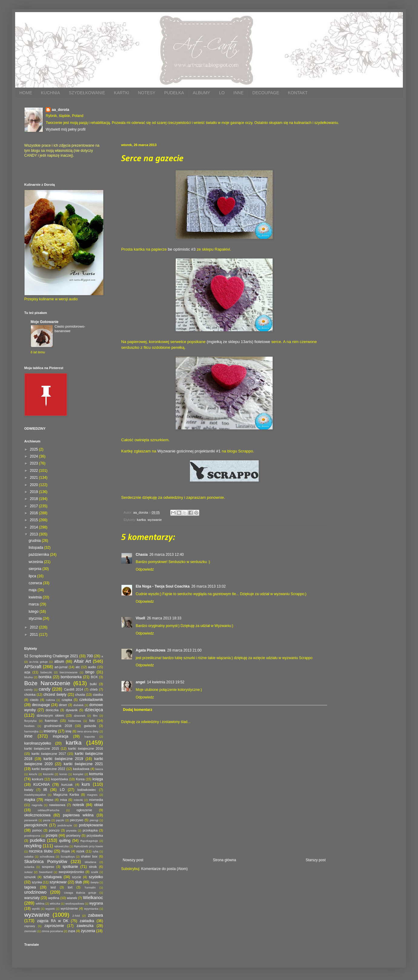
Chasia (142, 555)
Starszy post (316, 860)
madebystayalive (35, 795)
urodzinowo (35, 892)
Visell (140, 618)
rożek (80, 851)
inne (28, 736)
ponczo (54, 830)
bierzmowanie (69, 672)
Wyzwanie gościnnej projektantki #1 (189, 451)
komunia (96, 774)
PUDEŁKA (174, 93)
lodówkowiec (87, 790)
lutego (34, 612)
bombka (45, 677)
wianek (72, 898)
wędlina (54, 898)
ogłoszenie (84, 810)
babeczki (46, 672)
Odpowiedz (145, 569)
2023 (35, 463)
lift (45, 790)
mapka (30, 800)
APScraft (33, 667)
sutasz (28, 872)
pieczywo (77, 820)
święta (94, 882)
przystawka (95, 835)
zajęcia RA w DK (53, 921)
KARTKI (121, 93)
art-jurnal (61, 667)
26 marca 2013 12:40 (166, 555)
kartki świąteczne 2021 (83, 764)
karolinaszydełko (38, 743)
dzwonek (80, 716)
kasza (99, 769)
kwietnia (36, 597)
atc (78, 667)
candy (45, 689)
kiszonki (48, 774)
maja (33, 590)
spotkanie (70, 867)
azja (27, 672)
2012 (35, 627)
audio (92, 667)
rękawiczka (61, 846)
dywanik (72, 710)
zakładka (87, 921)
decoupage (41, 705)
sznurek (30, 877)
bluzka (28, 677)
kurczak (67, 785)
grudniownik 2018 (58, 726)
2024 (35, 456)
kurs (86, 784)
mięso (49, 800)
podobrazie (65, 825)
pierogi (94, 820)
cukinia (50, 700)
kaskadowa (81, 769)
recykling (33, 846)
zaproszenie (54, 926)
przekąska (90, 830)
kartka (141, 520)
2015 (35, 520)
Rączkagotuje (89, 841)
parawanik (31, 820)
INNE (239, 93)
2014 (35, 527)
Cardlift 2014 (73, 689)
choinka (30, 695)
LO (222, 93)
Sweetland (46, 872)
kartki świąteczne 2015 (42, 748)
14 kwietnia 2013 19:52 (166, 682)
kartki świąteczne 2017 (49, 754)
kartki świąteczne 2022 (48, 769)
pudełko (38, 840)
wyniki (36, 909)
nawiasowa (57, 805)
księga (98, 779)
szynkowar (58, 882)
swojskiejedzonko (71, 872)
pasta (47, 820)
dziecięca (94, 710)
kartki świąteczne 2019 (63, 759)
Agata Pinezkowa (151, 650)
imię (68, 731)
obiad (99, 805)
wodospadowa (75, 903)
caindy (28, 690)
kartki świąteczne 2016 (86, 748)
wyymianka (91, 909)
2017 (35, 506)
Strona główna (225, 860)
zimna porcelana (52, 931)
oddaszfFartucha (48, 810)
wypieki (50, 909)
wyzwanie (155, 520)
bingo (90, 672)
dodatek (78, 705)
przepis (52, 835)
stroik (93, 867)
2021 (35, 478)
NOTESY (147, 93)
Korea (80, 779)
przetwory (73, 835)
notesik (78, 805)
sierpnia (35, 569)
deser (63, 705)
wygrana (96, 903)
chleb (94, 689)
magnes (92, 795)
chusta (80, 695)
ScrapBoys (68, 857)
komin (63, 774)
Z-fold (76, 916)
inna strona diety (88, 731)
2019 (35, 492)
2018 (35, 499)
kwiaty (29, 790)
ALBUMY (201, 93)
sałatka (29, 857)
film (95, 716)
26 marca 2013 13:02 (209, 586)
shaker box (89, 856)
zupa (72, 931)
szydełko (96, 877)
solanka (29, 867)
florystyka (30, 721)
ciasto (34, 700)
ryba (96, 851)
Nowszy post (133, 860)
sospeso (48, 867)
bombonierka (71, 677)
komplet (78, 774)
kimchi (33, 774)
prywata (71, 830)
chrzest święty (55, 695)
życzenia (88, 931)
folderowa (75, 721)
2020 (35, 485)
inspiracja (61, 736)
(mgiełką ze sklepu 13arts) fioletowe (238, 342)
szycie (77, 877)
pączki (60, 820)
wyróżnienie (69, 908)
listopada (36, 548)
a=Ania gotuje (39, 662)
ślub (78, 882)
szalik (95, 872)
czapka (67, 700)
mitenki (78, 800)
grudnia (35, 541)
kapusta (90, 737)
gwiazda (90, 726)
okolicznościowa (37, 815)
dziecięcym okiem (50, 715)
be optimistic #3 (182, 249)
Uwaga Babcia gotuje (80, 893)
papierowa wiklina (78, 815)
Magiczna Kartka (66, 795)
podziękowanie (91, 825)
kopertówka (60, 779)
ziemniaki (30, 931)
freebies (29, 726)
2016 (35, 513)
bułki (93, 684)
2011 (35, 635)
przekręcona (32, 836)
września (36, 562)
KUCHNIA (50, 93)
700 (90, 656)
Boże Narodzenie (47, 683)
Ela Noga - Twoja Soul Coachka (163, 586)
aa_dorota (60, 110)
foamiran (51, 721)
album (59, 662)
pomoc (37, 830)
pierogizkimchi (36, 825)
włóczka (55, 903)
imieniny (50, 731)
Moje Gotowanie (45, 322)
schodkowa (47, 857)
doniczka (52, 710)
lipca (33, 576)
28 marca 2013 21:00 (184, 650)
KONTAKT (298, 93)
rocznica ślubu (41, 851)
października (39, 555)
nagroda (37, 805)
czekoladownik (91, 700)
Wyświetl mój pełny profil (66, 129)
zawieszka (85, 926)
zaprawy (30, 926)
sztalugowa (52, 877)
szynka (37, 882)
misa (63, 800)
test (53, 887)
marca (34, 604)
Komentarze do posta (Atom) (164, 869)
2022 (35, 471)
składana (90, 862)
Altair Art (83, 661)
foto (92, 721)
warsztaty (32, 898)
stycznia (36, 618)
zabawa (95, 915)
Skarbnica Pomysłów (46, 862)
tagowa (30, 887)
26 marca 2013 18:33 (164, 618)
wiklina (40, 903)
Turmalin (90, 887)
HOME (26, 93)
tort (70, 887)
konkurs (38, 779)
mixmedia (96, 800)
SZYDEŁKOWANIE (87, 93)
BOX (94, 677)
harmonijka (31, 731)
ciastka (98, 695)
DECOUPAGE (266, 93)
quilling (65, 841)
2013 (35, 534)
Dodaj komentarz (138, 710)
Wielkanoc (93, 898)
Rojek (66, 851)
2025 (35, 449)
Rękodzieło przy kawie (88, 846)
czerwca (36, 583)
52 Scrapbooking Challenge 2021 (51, 656)
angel (140, 682)
